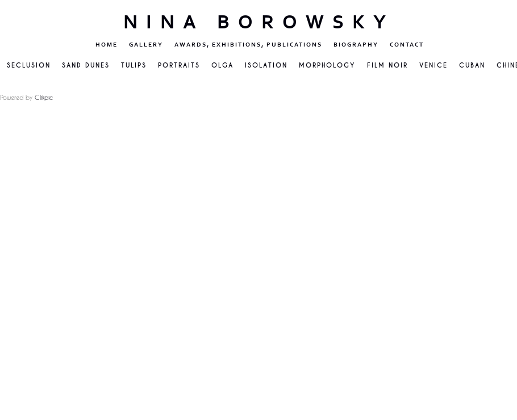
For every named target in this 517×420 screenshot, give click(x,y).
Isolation (266, 65)
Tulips (134, 65)
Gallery (146, 45)
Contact (407, 45)
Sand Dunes (86, 65)
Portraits (179, 65)
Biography (356, 45)
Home (107, 45)
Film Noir (387, 65)
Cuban (472, 65)
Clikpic (44, 97)
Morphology (327, 65)
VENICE (433, 65)
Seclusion (29, 65)
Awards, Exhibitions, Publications (248, 45)
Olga (222, 65)
